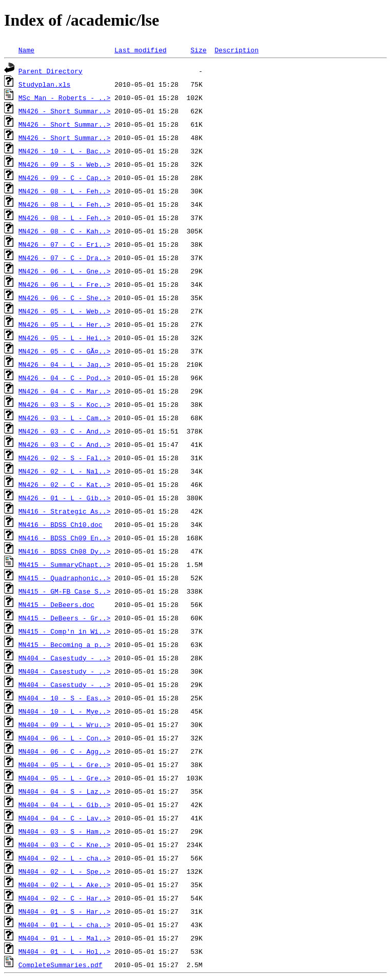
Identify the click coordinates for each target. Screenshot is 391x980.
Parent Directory (51, 71)
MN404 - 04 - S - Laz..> (64, 791)
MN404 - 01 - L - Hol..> (64, 951)
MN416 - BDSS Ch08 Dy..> (64, 551)
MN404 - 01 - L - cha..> (64, 925)
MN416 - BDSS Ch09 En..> (64, 538)
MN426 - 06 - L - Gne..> (64, 271)
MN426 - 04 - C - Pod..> (64, 378)
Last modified (140, 50)
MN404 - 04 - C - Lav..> (64, 818)
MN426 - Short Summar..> (64, 111)
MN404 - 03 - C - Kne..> (64, 845)
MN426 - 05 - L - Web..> (64, 311)
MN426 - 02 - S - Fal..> (64, 458)
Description (237, 50)
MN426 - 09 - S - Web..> (64, 164)
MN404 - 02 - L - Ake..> (64, 885)
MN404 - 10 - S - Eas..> (64, 698)
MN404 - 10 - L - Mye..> (64, 711)
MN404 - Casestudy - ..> (64, 658)
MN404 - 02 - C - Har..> (64, 898)
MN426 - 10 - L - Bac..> (64, 151)
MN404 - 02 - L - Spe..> (64, 871)
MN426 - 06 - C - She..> (64, 298)
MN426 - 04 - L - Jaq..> (64, 364)
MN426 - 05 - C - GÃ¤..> (64, 351)
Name (26, 50)
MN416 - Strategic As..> (64, 511)
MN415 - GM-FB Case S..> (64, 591)
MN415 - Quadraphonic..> (64, 578)
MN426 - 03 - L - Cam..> (64, 418)
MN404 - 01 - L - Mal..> (64, 938)
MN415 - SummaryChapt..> (64, 564)
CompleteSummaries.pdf (61, 965)
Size (198, 50)
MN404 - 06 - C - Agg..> (64, 751)
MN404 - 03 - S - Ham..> (64, 831)
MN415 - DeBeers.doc (56, 604)
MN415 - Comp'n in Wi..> (64, 631)
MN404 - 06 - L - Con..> (64, 738)
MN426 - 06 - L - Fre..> (64, 284)
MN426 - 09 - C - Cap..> (64, 178)
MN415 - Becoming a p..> (64, 644)
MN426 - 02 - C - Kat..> (64, 484)
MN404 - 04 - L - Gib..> (64, 805)
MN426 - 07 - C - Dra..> (64, 258)
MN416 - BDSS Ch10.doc (61, 524)
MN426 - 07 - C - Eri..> (64, 244)
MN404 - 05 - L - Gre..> (64, 765)
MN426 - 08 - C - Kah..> (64, 231)
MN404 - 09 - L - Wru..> (64, 724)
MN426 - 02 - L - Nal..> (64, 471)
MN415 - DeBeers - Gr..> (64, 618)
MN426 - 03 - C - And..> (64, 431)
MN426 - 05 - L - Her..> (64, 324)
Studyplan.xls (44, 84)
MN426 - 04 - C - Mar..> (64, 391)
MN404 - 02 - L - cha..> (64, 858)
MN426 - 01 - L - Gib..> (64, 498)
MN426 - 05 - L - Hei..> (64, 338)
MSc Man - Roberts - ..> (64, 97)
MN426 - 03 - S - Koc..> (64, 404)
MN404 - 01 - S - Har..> (64, 911)
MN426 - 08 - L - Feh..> (64, 191)
